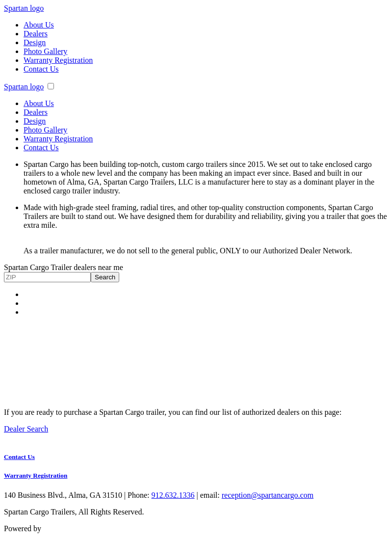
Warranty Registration (58, 60)
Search (105, 277)
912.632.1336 (173, 495)
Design (35, 42)
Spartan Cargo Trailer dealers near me (64, 267)
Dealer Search (26, 429)
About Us (39, 25)
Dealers (36, 34)
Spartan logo (24, 8)
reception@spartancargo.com (268, 495)
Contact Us (41, 69)
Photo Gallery (45, 51)
